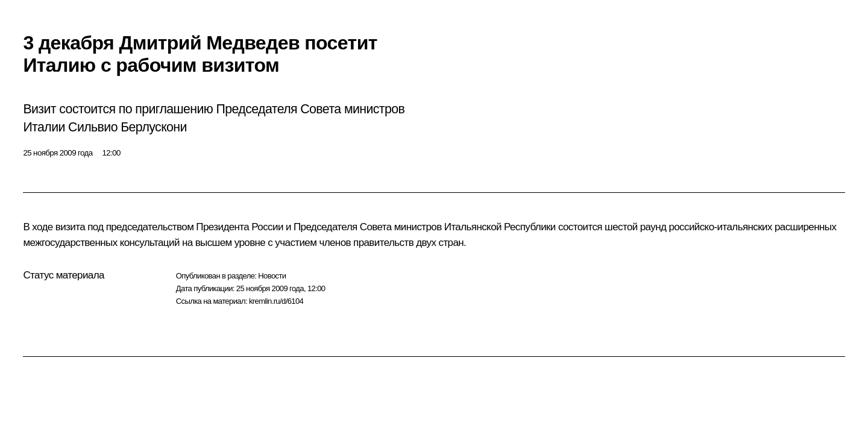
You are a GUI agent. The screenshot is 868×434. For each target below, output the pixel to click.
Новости (272, 276)
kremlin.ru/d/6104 (276, 301)
